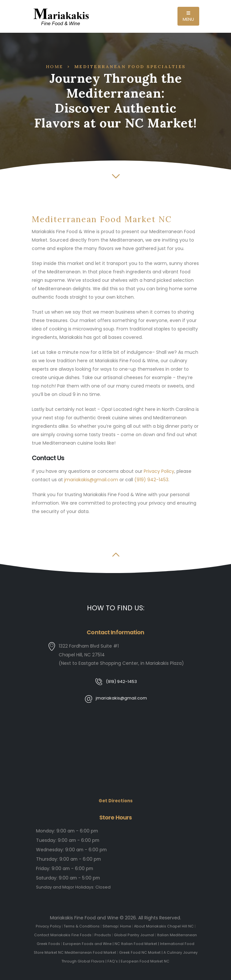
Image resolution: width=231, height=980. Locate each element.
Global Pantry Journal (134, 935)
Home (55, 66)
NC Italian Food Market (136, 943)
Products (103, 935)
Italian (163, 935)
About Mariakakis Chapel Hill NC (164, 926)
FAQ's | (114, 960)
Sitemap (110, 926)
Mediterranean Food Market (90, 952)
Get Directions (115, 801)
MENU (188, 17)
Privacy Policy (159, 471)
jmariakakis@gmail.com (91, 480)
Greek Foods (48, 943)
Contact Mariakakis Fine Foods (63, 935)
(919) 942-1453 (151, 480)
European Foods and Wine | (89, 943)
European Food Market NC (145, 960)
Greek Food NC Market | (140, 952)
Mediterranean (184, 935)
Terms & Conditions (81, 926)
